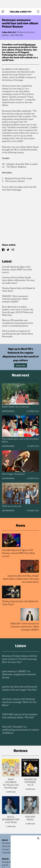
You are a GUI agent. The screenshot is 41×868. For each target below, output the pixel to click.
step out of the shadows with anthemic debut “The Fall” (20, 716)
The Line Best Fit (21, 12)
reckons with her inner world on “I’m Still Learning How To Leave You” (20, 659)
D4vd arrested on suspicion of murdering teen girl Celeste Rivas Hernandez (18, 334)
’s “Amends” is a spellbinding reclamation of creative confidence (20, 730)
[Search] (3, 12)
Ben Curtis (31, 32)
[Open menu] (38, 12)
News (6, 35)
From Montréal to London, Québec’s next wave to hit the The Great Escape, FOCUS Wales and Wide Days (18, 311)
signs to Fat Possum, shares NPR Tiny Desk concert (17, 270)
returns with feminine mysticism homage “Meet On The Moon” (19, 702)
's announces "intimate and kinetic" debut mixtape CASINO (15, 299)
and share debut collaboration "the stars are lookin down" (18, 280)
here (19, 190)
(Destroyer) (17, 35)
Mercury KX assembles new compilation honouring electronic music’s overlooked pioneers (18, 323)
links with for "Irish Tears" (19, 290)
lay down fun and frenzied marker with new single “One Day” (20, 688)
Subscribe (21, 365)
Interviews (8, 411)
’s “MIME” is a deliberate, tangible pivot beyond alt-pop (19, 675)
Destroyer (30, 44)
